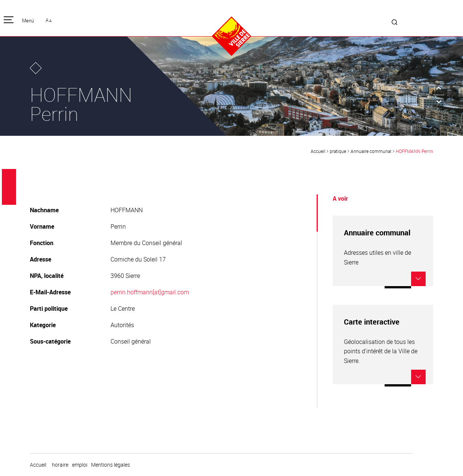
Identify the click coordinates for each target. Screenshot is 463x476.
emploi (80, 465)
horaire (60, 465)
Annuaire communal (371, 151)
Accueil (318, 151)
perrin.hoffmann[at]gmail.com (150, 292)
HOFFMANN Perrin (414, 151)
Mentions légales (111, 465)
